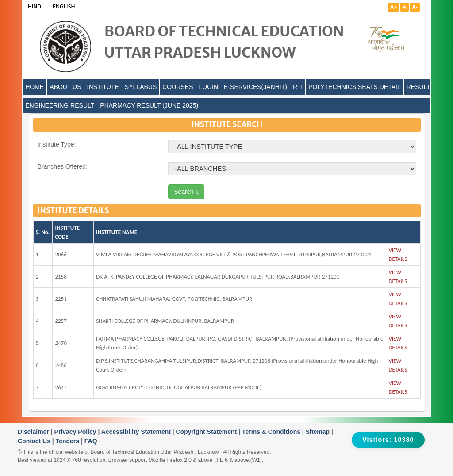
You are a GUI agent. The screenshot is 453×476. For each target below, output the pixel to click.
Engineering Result (60, 105)
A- (415, 7)
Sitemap (319, 432)
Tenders (68, 441)
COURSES (178, 87)
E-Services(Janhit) (255, 87)
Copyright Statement (207, 432)
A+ (394, 7)
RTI (298, 87)
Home (35, 87)
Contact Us (35, 441)
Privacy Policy (76, 432)
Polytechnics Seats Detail (355, 87)
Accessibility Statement (137, 432)
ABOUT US (65, 87)
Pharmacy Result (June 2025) (149, 105)
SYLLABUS (141, 87)
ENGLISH (64, 6)
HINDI (35, 6)
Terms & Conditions (272, 432)
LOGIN (208, 87)
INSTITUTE (103, 87)
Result (418, 87)
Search (186, 192)
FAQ (91, 441)
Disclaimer (34, 432)
